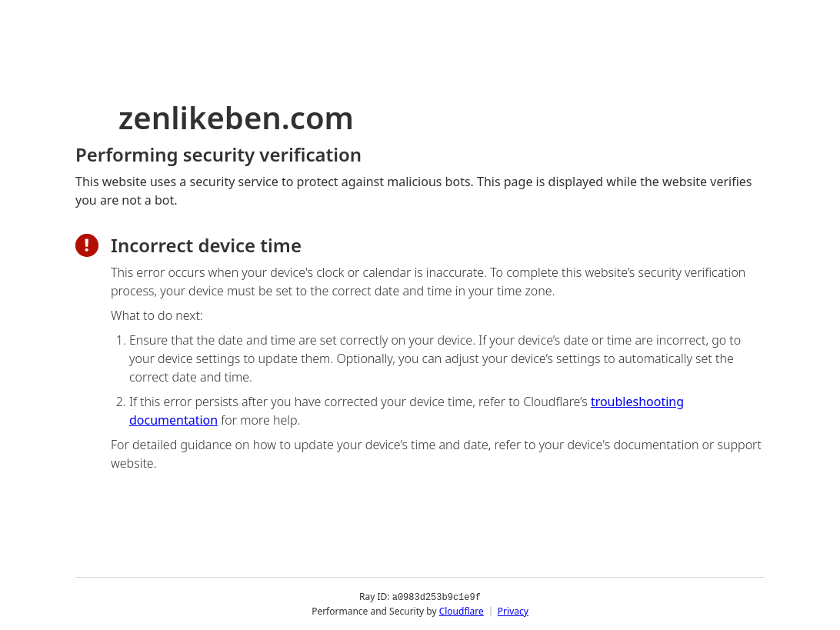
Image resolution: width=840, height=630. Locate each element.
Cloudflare (462, 610)
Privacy (513, 610)
